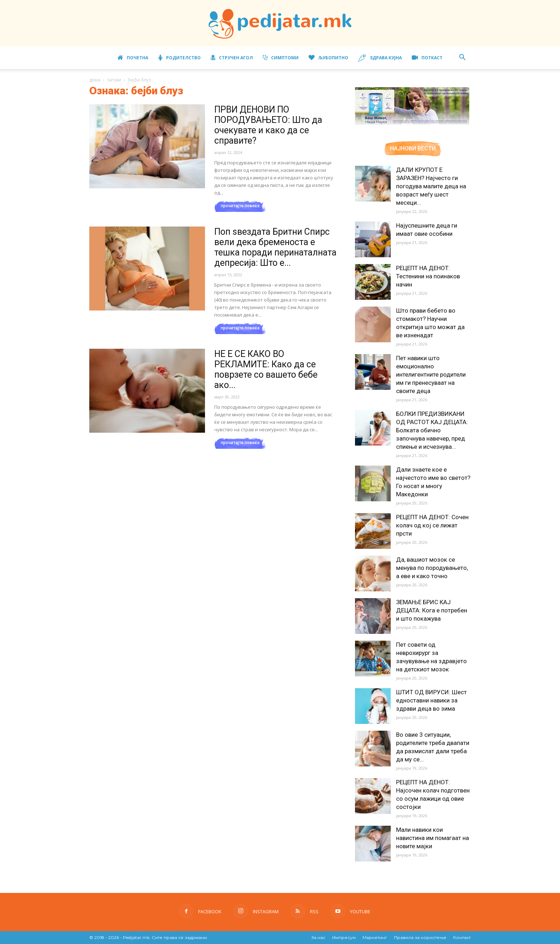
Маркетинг (375, 937)
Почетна (133, 58)
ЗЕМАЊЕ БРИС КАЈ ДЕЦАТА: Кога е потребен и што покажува (432, 610)
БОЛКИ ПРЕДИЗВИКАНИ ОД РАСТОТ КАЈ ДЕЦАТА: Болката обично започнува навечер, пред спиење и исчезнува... (432, 430)
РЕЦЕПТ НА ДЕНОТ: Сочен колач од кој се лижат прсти (432, 525)
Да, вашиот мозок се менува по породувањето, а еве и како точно (432, 568)
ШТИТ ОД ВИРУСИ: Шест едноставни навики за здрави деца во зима (431, 700)
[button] (462, 58)
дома (95, 80)
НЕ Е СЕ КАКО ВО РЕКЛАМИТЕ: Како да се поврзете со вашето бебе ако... (266, 369)
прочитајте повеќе (240, 206)
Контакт (462, 937)
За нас (318, 937)
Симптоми (281, 58)
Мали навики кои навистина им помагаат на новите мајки (432, 838)
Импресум (344, 937)
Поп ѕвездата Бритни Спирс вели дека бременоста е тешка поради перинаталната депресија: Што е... (275, 247)
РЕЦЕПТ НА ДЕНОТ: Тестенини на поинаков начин (428, 276)
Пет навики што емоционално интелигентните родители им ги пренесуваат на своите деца (431, 374)
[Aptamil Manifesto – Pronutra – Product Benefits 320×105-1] (412, 123)
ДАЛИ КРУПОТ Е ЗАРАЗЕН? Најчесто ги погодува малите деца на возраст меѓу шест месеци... (431, 186)
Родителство (179, 58)
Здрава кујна (380, 58)
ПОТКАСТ (427, 58)
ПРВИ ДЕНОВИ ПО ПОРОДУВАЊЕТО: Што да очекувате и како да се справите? (268, 125)
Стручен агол (232, 58)
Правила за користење (420, 937)
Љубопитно (328, 58)
